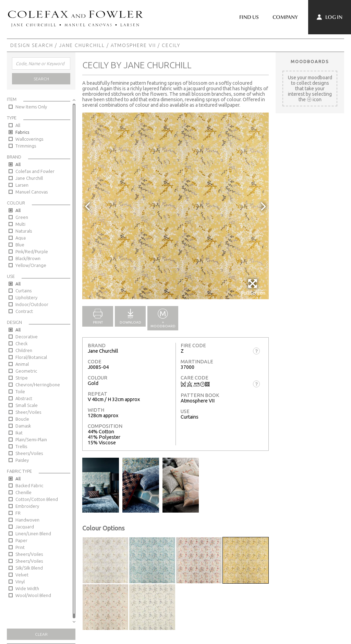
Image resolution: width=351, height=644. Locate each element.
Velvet (22, 575)
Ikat (19, 433)
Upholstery (26, 297)
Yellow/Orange (31, 265)
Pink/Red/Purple (32, 251)
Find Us (249, 17)
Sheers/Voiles (29, 453)
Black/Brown (28, 258)
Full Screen (253, 287)
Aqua (21, 238)
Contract (24, 311)
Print (20, 547)
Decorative (27, 337)
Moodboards (310, 61)
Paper (21, 540)
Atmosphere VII (133, 45)
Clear (41, 634)
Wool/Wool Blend (33, 595)
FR (18, 513)
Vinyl (20, 582)
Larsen (22, 185)
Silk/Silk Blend (29, 568)
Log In (330, 17)
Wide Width (27, 588)
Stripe (22, 378)
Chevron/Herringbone (38, 385)
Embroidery (27, 506)
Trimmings (26, 146)
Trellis (21, 446)
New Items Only (31, 107)
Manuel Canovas (32, 192)
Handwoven (27, 520)
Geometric (26, 371)
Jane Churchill (82, 45)
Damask (23, 426)
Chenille (23, 492)
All (18, 125)
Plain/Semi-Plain (31, 440)
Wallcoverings (29, 139)
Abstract (24, 398)
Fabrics (22, 132)
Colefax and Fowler (35, 171)
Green (22, 217)
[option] (175, 206)
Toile (20, 391)
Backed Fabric (29, 485)
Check (21, 343)
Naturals (24, 231)
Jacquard (25, 527)
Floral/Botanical (31, 357)
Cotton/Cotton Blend (37, 499)
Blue (20, 245)
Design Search (32, 45)
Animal (22, 364)
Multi (20, 224)
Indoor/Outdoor (32, 304)
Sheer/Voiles (28, 412)
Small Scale (27, 405)
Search (41, 79)
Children (24, 350)
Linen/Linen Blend (33, 534)
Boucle (22, 419)
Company (285, 17)
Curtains (23, 291)
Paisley (22, 460)
